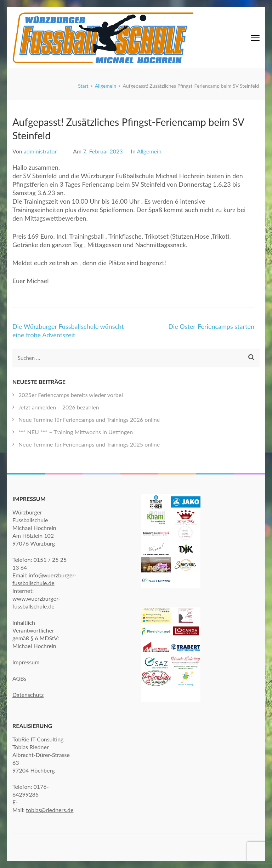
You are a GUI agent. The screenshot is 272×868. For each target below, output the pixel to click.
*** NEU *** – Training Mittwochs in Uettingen (76, 432)
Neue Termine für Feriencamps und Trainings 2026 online (89, 420)
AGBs (19, 678)
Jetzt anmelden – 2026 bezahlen (59, 407)
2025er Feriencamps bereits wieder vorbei (71, 395)
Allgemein (149, 151)
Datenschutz (28, 695)
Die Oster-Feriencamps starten (211, 326)
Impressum (26, 662)
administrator (40, 151)
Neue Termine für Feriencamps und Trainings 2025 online (89, 444)
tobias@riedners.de (50, 810)
